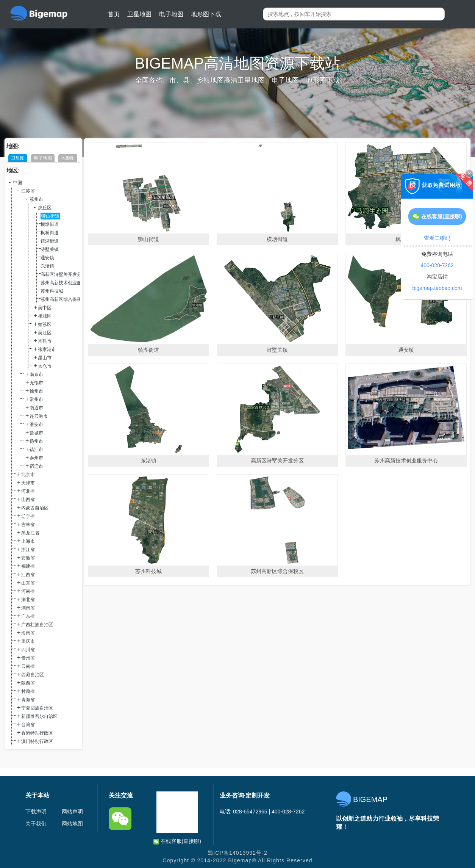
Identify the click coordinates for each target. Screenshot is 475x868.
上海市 (28, 541)
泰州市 (36, 458)
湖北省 (28, 600)
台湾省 (28, 725)
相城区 (45, 316)
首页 (114, 14)
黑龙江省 (30, 533)
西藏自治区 (33, 675)
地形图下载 (206, 14)
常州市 (36, 400)
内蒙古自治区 (35, 508)
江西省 (28, 575)
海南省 (28, 633)
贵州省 (28, 658)
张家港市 (47, 349)
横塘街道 (50, 224)
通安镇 (47, 258)
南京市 (36, 374)
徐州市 (36, 391)
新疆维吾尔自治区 (39, 716)
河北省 (28, 491)
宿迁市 (36, 466)
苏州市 (36, 199)
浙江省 (28, 550)
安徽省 (28, 558)
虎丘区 (45, 208)
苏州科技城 (52, 291)
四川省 (28, 650)
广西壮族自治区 (37, 625)
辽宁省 (28, 516)
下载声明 (36, 812)
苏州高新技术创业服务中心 (68, 283)
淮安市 (36, 425)
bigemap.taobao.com (437, 288)
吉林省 (28, 525)
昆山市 (45, 358)
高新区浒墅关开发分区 (63, 274)
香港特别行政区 (37, 733)
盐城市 (36, 433)
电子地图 (171, 14)
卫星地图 (139, 14)
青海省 (28, 700)
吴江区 (45, 333)
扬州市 (36, 441)
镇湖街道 (50, 241)
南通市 (36, 408)
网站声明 (72, 812)
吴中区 (45, 308)
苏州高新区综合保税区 (63, 299)
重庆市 (28, 641)
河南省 (28, 591)
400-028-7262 (437, 265)
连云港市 (39, 416)
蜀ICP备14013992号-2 (237, 853)
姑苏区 (45, 324)
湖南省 (28, 608)
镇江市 (36, 450)
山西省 (28, 500)
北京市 (28, 475)
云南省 (28, 666)
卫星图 (18, 158)
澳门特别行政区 (37, 741)
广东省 (28, 616)
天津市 (28, 483)
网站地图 (72, 824)
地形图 (68, 158)
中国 (17, 183)
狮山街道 (50, 216)
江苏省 (28, 191)
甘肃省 (28, 691)
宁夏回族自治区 (37, 708)
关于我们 (36, 824)
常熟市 (45, 341)
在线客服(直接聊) (177, 841)
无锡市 (36, 383)
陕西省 (28, 683)
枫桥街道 (50, 233)
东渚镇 (47, 266)
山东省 (28, 583)
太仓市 (45, 366)
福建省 (28, 566)
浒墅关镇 (50, 249)
